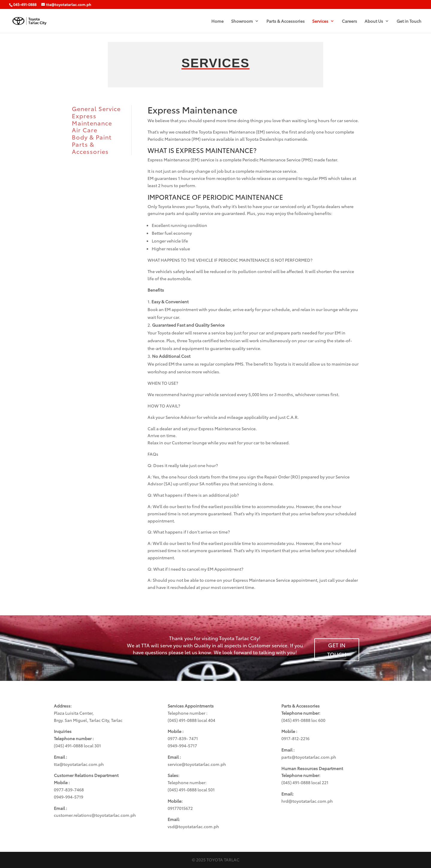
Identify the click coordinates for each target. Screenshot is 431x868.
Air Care (85, 130)
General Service (96, 108)
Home (217, 21)
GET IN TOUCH (337, 650)
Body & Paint (92, 137)
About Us (374, 21)
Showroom (242, 21)
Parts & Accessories (286, 21)
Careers (349, 21)
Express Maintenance (92, 119)
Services (320, 21)
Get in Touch (409, 21)
